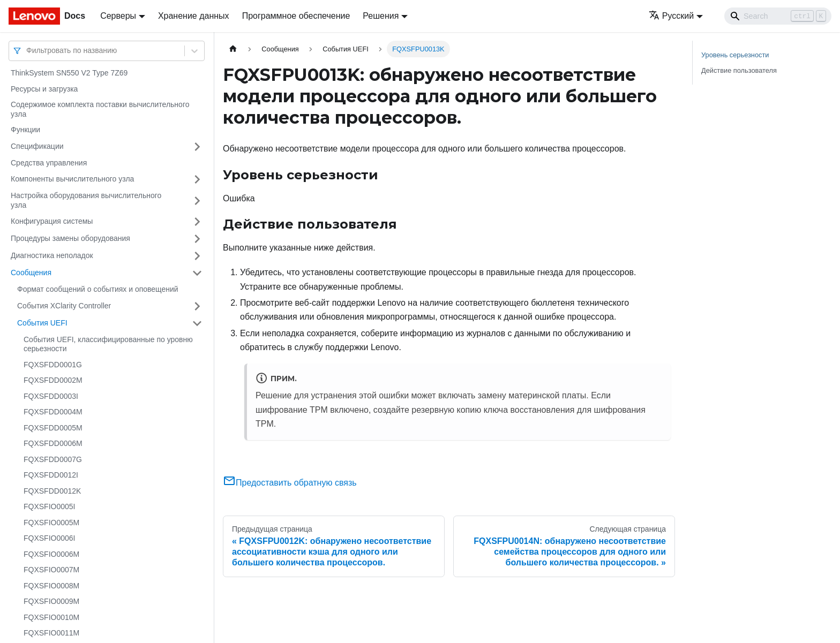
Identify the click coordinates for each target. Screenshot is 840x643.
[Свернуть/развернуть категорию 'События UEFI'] (197, 323)
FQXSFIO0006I (49, 538)
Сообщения (31, 273)
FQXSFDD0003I (51, 396)
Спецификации (37, 146)
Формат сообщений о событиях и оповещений (98, 289)
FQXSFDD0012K (52, 491)
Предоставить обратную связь (290, 483)
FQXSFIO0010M (51, 617)
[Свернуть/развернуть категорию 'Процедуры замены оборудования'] (197, 239)
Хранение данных (194, 16)
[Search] (778, 16)
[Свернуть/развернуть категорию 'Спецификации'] (197, 147)
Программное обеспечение (296, 16)
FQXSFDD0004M (53, 412)
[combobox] (27, 51)
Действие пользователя (739, 70)
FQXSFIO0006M (51, 554)
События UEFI (42, 323)
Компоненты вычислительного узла (72, 179)
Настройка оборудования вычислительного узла (86, 200)
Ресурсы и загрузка (44, 89)
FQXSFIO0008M (51, 586)
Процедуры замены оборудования (70, 238)
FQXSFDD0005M (53, 428)
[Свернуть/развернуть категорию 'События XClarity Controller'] (197, 306)
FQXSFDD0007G (53, 459)
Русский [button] (671, 16)
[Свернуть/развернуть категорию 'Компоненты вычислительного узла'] (197, 179)
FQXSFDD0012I (51, 475)
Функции (25, 130)
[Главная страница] (233, 49)
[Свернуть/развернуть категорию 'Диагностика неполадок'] (197, 256)
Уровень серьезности (735, 55)
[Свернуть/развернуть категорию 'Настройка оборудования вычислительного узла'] (197, 201)
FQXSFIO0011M (51, 633)
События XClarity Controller (64, 306)
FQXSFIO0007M (51, 570)
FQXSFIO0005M (51, 523)
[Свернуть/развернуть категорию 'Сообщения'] (197, 273)
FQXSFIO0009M (51, 601)
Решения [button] (381, 16)
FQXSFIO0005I (49, 506)
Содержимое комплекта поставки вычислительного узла (100, 109)
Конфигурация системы (52, 221)
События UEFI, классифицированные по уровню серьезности (108, 344)
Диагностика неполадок (52, 255)
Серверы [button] (118, 16)
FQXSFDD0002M (53, 380)
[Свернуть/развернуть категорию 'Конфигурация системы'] (197, 222)
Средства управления (49, 163)
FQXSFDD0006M (53, 443)
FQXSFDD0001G (53, 365)
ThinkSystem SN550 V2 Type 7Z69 (69, 73)
